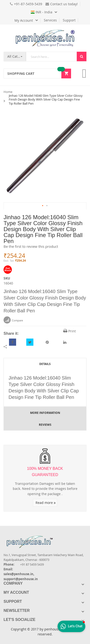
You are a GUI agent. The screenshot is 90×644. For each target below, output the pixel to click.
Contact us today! (62, 4)
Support (69, 20)
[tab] (45, 364)
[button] (43, 206)
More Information (45, 413)
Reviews (45, 425)
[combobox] (51, 57)
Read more (46, 503)
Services (50, 20)
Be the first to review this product (31, 246)
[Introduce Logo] (55, 538)
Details (45, 364)
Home (8, 92)
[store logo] (45, 38)
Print (70, 331)
